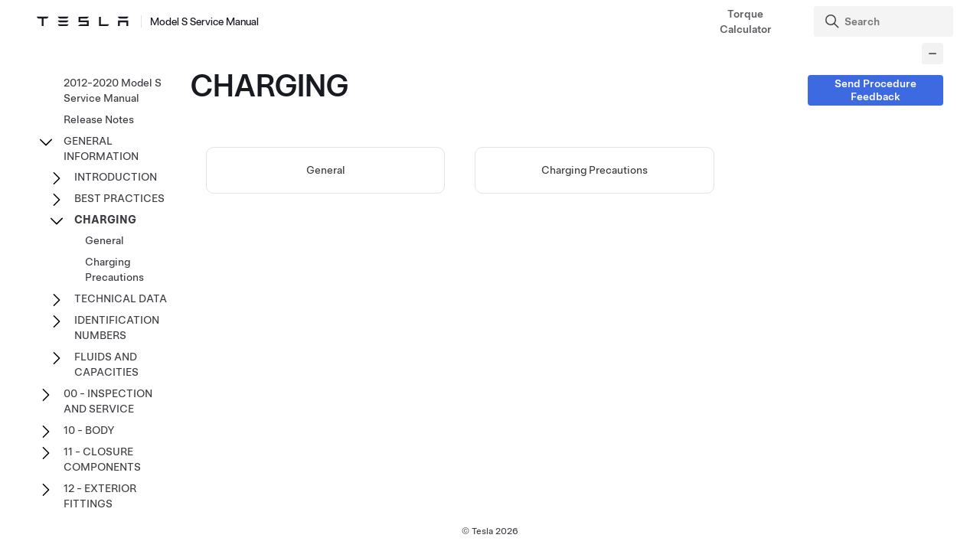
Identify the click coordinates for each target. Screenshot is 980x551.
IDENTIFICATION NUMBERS (117, 328)
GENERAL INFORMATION (101, 148)
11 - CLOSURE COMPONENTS (102, 459)
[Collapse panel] (933, 54)
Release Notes (99, 119)
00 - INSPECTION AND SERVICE (108, 401)
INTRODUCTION (116, 177)
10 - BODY (89, 430)
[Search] (885, 21)
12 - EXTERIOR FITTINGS (100, 496)
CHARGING (105, 220)
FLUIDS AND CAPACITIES (106, 364)
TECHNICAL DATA (121, 298)
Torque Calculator (746, 21)
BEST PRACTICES (119, 198)
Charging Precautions (595, 170)
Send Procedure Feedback (875, 90)
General (326, 170)
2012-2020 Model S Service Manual (113, 90)
